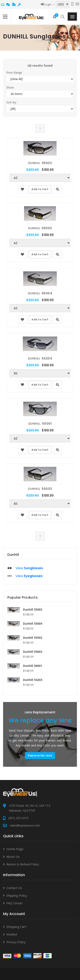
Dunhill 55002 (33, 609)
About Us (13, 857)
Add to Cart (40, 189)
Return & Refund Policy (23, 864)
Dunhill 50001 (33, 666)
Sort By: (11, 102)
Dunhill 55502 (33, 638)
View (29, 568)
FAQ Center (15, 903)
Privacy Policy (16, 942)
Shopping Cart (16, 927)
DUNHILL (40, 163)
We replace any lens (41, 720)
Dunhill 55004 (33, 624)
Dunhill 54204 (33, 680)
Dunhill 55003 (33, 652)
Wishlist (12, 934)
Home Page (15, 849)
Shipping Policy (17, 895)
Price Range (14, 72)
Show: (10, 87)
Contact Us (14, 888)
